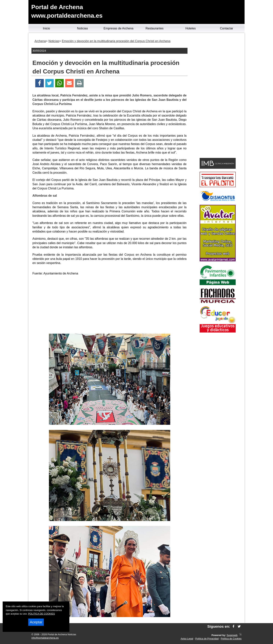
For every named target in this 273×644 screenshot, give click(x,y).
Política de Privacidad (207, 639)
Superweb (232, 635)
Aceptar (36, 622)
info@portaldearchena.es (45, 638)
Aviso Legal (187, 639)
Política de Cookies (231, 639)
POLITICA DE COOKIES (42, 614)
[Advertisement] (110, 305)
